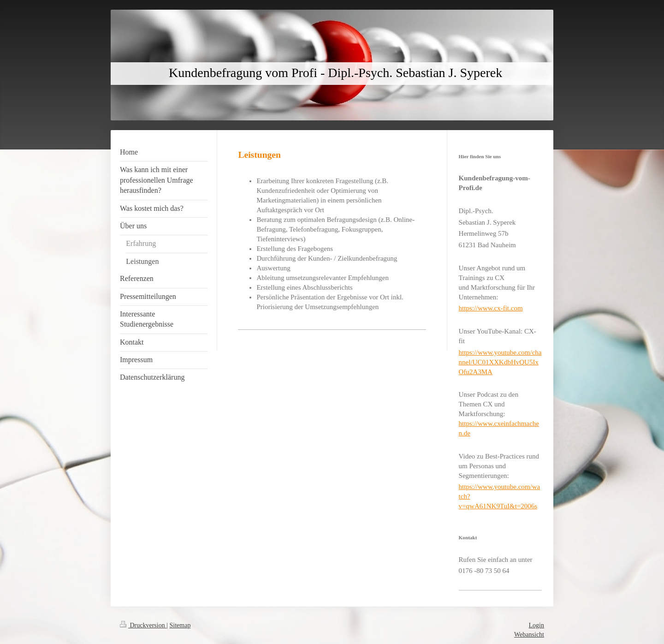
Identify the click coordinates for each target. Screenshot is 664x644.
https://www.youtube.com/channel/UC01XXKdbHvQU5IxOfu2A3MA (500, 362)
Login (537, 625)
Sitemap (180, 625)
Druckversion (143, 625)
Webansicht (529, 635)
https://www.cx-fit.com (491, 308)
